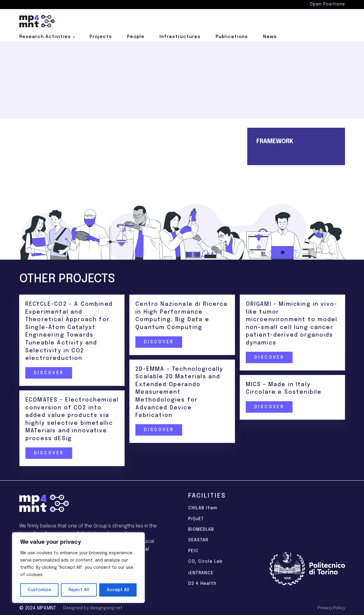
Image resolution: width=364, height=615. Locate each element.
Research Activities (45, 37)
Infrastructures (180, 37)
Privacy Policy (331, 608)
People (136, 37)
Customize (39, 590)
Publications (232, 37)
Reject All (79, 590)
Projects (101, 37)
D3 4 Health (202, 584)
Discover (48, 373)
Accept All (118, 590)
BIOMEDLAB (201, 530)
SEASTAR (198, 540)
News (270, 37)
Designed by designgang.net (93, 608)
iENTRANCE (201, 573)
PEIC (193, 551)
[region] (78, 568)
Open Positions (327, 4)
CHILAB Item (203, 508)
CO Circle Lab (205, 562)
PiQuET (196, 519)
